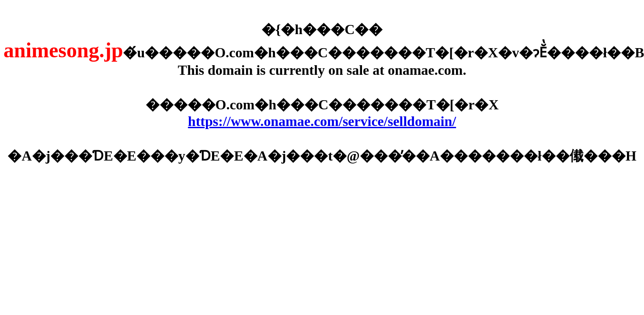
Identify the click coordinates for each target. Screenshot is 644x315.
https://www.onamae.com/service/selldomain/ (322, 121)
